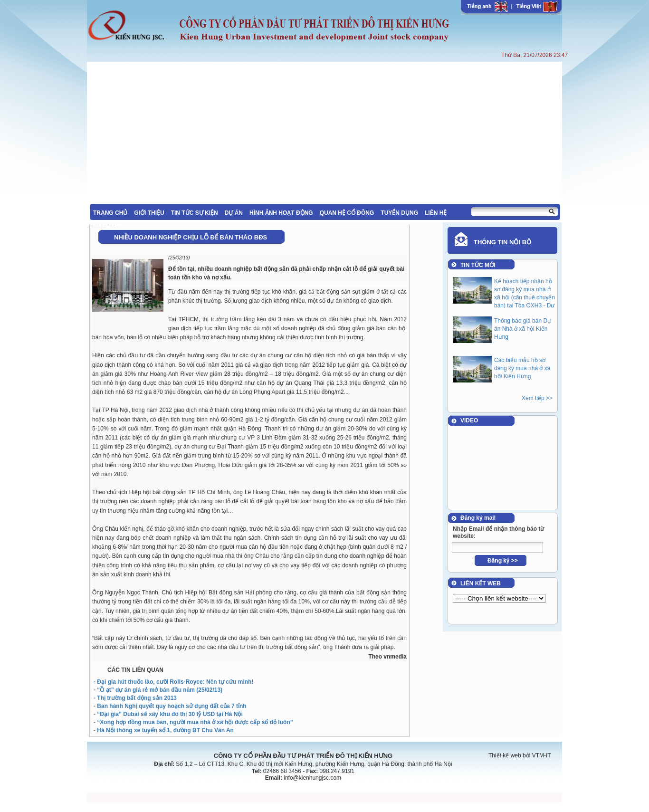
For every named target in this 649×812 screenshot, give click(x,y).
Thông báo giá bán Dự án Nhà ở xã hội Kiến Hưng (523, 329)
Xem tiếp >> (537, 398)
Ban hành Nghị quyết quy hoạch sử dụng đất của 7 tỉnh (172, 706)
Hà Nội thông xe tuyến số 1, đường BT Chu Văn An (165, 730)
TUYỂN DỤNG (399, 213)
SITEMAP (106, 227)
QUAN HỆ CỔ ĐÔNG (347, 213)
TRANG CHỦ (110, 213)
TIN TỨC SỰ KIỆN (195, 213)
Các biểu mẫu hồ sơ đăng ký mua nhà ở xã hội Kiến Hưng (522, 368)
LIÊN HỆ (436, 213)
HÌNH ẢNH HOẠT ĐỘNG (281, 213)
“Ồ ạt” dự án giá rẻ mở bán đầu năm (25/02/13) (160, 690)
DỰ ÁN (234, 213)
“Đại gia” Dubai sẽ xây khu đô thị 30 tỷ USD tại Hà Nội (170, 714)
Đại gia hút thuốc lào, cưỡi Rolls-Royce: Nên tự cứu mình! (175, 682)
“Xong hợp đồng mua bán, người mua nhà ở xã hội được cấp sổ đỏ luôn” (195, 722)
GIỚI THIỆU (149, 213)
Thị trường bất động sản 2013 (137, 698)
